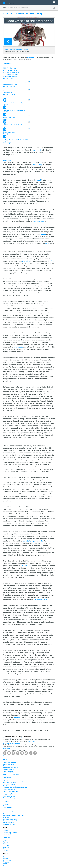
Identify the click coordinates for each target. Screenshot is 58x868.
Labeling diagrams (10, 819)
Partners (6, 842)
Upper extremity (9, 761)
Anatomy (6, 756)
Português (7, 860)
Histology (7, 801)
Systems (6, 806)
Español (6, 859)
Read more (7, 160)
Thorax (5, 766)
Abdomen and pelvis (11, 768)
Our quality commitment (12, 738)
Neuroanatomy (9, 771)
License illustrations (10, 832)
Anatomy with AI (9, 824)
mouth (43, 234)
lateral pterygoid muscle (33, 541)
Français (6, 862)
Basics (5, 759)
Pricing (6, 831)
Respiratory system (10, 791)
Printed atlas (8, 814)
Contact (6, 845)
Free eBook (7, 817)
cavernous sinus (40, 600)
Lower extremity (9, 763)
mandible (26, 261)
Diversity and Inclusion (12, 743)
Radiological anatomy (11, 775)
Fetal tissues (8, 808)
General (6, 804)
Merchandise (8, 834)
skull (39, 180)
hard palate (18, 347)
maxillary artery (39, 221)
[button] (29, 437)
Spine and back (8, 764)
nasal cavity (38, 150)
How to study (8, 811)
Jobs (5, 844)
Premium (31, 57)
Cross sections (8, 773)
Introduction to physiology (13, 781)
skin (47, 244)
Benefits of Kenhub (10, 821)
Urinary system (9, 795)
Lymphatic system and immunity (15, 788)
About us (6, 837)
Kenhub (17, 718)
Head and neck (8, 769)
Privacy (6, 851)
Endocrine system (10, 789)
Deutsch (6, 857)
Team (5, 840)
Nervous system (9, 784)
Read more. (31, 741)
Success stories (9, 823)
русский (5, 864)
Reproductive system (11, 798)
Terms (5, 849)
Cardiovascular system (11, 786)
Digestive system (9, 793)
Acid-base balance (10, 796)
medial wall (27, 566)
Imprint (6, 847)
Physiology (7, 778)
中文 (4, 866)
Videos (5, 8)
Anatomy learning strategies (14, 816)
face (53, 261)
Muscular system (9, 783)
